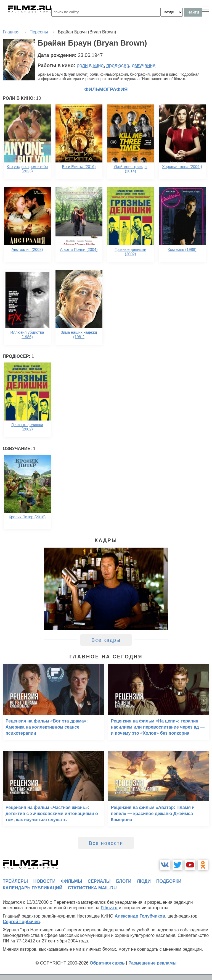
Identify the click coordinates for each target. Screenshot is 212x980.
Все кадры (106, 640)
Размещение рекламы (153, 963)
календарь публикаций (33, 888)
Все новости (106, 843)
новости (44, 881)
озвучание (144, 65)
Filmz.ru (109, 908)
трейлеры (15, 881)
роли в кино (90, 65)
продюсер (118, 65)
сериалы (99, 881)
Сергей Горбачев (21, 922)
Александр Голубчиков (140, 916)
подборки (169, 881)
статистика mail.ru (92, 888)
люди (144, 881)
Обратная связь (107, 963)
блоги (124, 881)
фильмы (71, 881)
